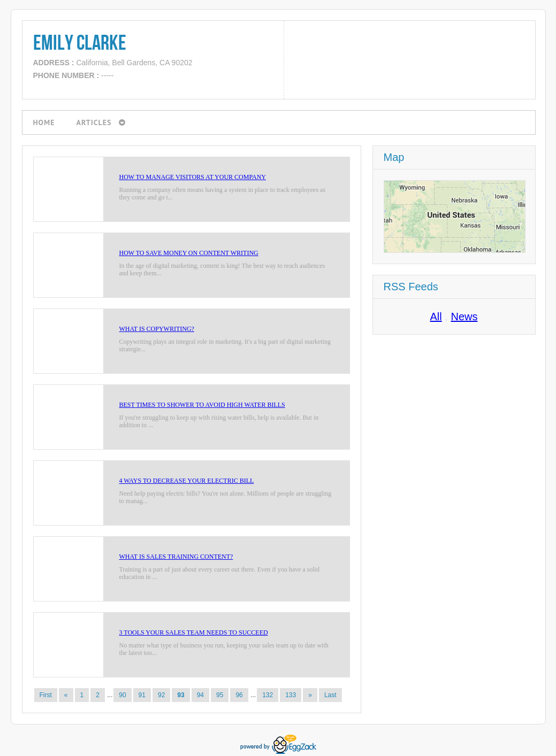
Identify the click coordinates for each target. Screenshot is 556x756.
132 (268, 695)
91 (142, 695)
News (464, 317)
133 (291, 695)
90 (122, 695)
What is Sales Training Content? (176, 557)
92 (161, 695)
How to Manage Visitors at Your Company (193, 177)
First (46, 695)
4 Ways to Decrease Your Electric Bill (187, 481)
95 (220, 695)
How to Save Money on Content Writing (189, 253)
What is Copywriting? (157, 329)
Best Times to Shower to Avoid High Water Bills (202, 405)
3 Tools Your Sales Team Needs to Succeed (194, 632)
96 (239, 695)
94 (200, 695)
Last (330, 695)
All (436, 317)
